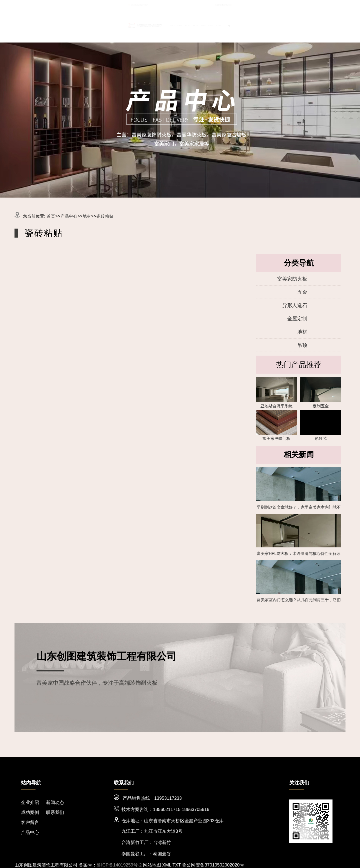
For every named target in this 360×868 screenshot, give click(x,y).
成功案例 (228, 25)
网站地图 (152, 865)
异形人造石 (295, 305)
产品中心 (204, 25)
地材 (87, 216)
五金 (302, 292)
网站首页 (155, 25)
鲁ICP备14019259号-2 (119, 865)
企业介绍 (180, 25)
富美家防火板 (292, 279)
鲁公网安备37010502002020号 (213, 865)
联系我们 (301, 25)
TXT (177, 865)
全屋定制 (297, 319)
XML (167, 865)
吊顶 (302, 345)
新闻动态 (252, 25)
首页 (51, 216)
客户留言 (277, 25)
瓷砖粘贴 (105, 216)
